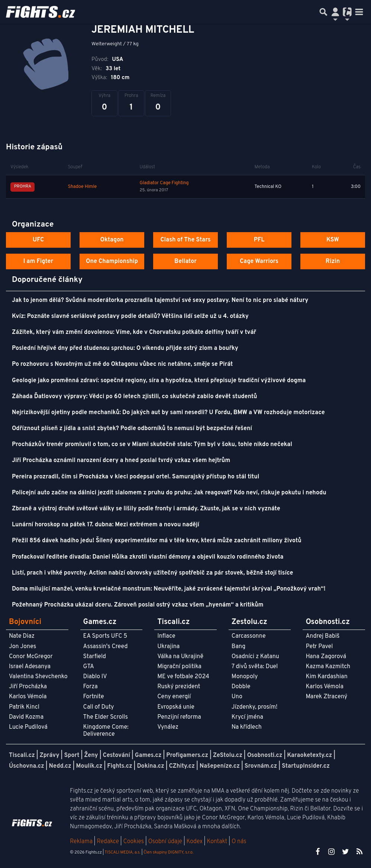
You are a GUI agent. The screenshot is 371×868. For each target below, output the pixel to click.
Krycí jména (247, 717)
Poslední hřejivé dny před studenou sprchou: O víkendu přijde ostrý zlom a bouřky (125, 348)
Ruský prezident (179, 687)
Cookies (133, 842)
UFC (38, 240)
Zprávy (50, 755)
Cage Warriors (259, 261)
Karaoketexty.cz (309, 755)
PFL (259, 240)
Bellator (185, 261)
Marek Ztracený (326, 697)
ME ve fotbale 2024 (183, 677)
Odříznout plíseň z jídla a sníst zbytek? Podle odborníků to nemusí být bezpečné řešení (132, 429)
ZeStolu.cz (228, 755)
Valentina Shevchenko (38, 677)
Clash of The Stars (185, 240)
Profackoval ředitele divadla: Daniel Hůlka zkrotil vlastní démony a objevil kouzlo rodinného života (148, 557)
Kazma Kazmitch (328, 667)
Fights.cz (120, 766)
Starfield (95, 657)
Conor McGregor (31, 657)
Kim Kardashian (326, 677)
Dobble (241, 687)
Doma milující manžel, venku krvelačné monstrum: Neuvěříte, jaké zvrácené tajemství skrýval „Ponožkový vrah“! (169, 589)
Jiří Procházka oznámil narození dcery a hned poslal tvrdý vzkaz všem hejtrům (121, 461)
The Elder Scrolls (106, 717)
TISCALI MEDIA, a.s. (122, 852)
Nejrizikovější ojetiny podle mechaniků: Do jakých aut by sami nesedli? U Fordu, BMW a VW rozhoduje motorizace (168, 413)
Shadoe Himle (82, 187)
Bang (239, 647)
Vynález (168, 727)
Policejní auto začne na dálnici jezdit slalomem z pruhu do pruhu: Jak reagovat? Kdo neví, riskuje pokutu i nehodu (169, 493)
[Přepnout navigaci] (335, 12)
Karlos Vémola (28, 697)
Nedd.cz (60, 766)
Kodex (195, 842)
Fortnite (94, 697)
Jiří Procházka (28, 687)
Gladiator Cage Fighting (164, 183)
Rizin (333, 261)
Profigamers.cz (187, 755)
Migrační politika (179, 667)
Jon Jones (22, 647)
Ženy (91, 755)
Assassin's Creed (106, 647)
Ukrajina (168, 647)
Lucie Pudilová (28, 727)
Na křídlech (247, 727)
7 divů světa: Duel (255, 667)
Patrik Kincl (24, 707)
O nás (239, 842)
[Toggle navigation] (359, 12)
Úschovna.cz (27, 766)
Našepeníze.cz (220, 766)
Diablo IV (95, 677)
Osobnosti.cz (265, 755)
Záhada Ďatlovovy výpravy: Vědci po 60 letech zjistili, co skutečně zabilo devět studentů (134, 397)
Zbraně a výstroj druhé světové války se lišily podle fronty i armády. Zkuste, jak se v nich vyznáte (146, 509)
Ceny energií (174, 697)
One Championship (112, 261)
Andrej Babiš (322, 636)
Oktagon (112, 240)
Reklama (81, 842)
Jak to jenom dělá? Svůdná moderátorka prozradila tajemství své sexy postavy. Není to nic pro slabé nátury (160, 300)
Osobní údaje (165, 842)
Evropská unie (176, 707)
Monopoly (245, 677)
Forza (91, 687)
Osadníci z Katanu (255, 657)
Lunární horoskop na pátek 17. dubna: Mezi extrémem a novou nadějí (106, 525)
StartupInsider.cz (306, 766)
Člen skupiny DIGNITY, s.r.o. (168, 852)
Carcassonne (249, 636)
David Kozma (26, 717)
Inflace (166, 636)
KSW (333, 240)
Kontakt (218, 842)
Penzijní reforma (179, 717)
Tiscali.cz (22, 755)
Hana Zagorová (326, 657)
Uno (237, 697)
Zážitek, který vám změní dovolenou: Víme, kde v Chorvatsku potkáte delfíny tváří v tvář (134, 332)
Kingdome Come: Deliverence (106, 731)
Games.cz (148, 755)
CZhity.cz (182, 766)
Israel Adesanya (30, 667)
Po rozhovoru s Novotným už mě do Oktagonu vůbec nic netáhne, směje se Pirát (122, 364)
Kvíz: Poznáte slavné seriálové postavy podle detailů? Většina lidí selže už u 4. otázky (130, 316)
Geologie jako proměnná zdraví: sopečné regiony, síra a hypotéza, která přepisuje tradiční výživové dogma (159, 381)
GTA (89, 667)
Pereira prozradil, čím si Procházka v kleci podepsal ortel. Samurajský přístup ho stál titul (136, 477)
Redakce (108, 842)
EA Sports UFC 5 (105, 636)
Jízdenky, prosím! (255, 707)
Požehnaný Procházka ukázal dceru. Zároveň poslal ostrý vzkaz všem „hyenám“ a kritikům (138, 605)
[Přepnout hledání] (323, 12)
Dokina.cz (150, 766)
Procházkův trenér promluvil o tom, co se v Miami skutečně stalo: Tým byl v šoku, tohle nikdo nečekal (152, 445)
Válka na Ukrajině (180, 657)
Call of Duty (99, 707)
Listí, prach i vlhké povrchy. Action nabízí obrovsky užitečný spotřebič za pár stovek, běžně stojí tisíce (153, 573)
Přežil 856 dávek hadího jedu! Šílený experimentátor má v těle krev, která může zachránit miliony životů (157, 541)
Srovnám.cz (261, 766)
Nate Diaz (22, 636)
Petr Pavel (319, 647)
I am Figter (38, 261)
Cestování (116, 755)
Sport (72, 755)
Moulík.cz (89, 766)
